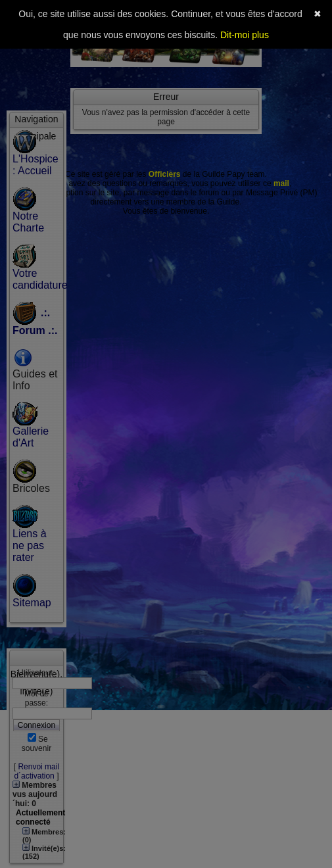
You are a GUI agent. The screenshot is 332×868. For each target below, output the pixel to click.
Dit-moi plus (245, 35)
